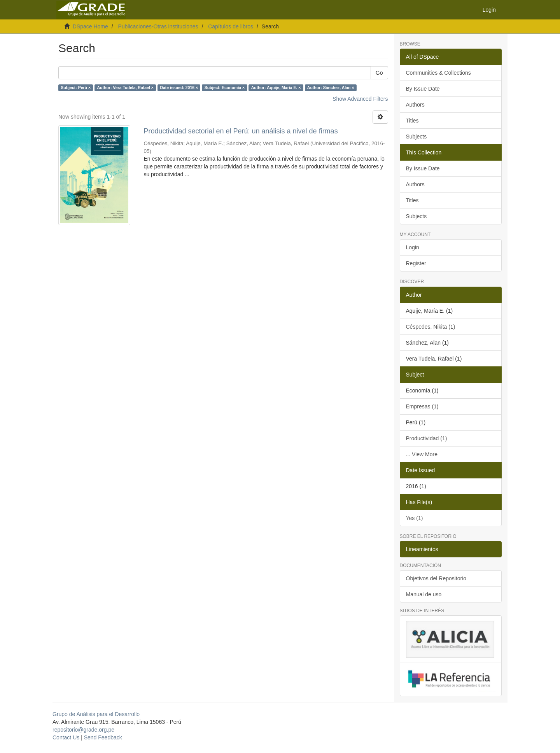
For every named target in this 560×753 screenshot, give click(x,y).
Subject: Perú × (76, 88)
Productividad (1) (427, 438)
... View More (422, 454)
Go (379, 73)
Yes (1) (415, 518)
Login (413, 247)
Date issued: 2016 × (179, 88)
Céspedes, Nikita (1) (431, 327)
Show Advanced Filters (360, 99)
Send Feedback (103, 737)
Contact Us (66, 737)
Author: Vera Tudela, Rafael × (125, 88)
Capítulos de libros (231, 26)
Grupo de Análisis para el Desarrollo (96, 714)
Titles (412, 121)
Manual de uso (424, 594)
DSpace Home (90, 26)
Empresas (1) (422, 406)
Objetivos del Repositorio (436, 578)
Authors (415, 105)
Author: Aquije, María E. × (276, 88)
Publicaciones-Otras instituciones (158, 26)
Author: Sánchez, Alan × (331, 88)
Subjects (416, 137)
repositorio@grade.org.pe (83, 730)
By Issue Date (423, 89)
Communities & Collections (438, 73)
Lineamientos (422, 549)
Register (416, 263)
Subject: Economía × (225, 88)
